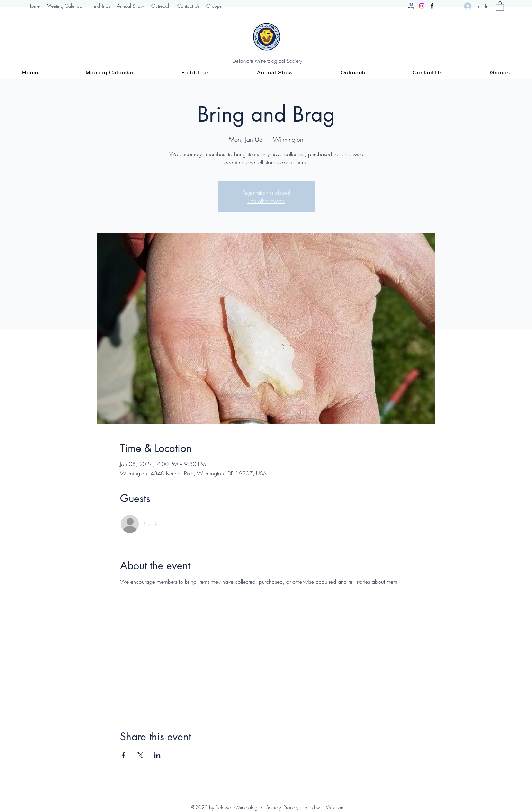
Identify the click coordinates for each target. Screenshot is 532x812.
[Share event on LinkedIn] (157, 755)
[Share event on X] (140, 755)
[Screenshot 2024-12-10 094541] (411, 6)
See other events (266, 201)
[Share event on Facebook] (123, 755)
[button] (500, 6)
